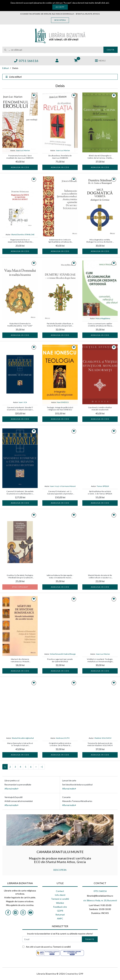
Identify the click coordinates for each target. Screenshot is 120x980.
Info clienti (60, 895)
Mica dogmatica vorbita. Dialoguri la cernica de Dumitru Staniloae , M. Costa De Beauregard (100, 241)
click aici (105, 3)
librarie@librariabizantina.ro (100, 896)
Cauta (111, 50)
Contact (60, 891)
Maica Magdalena (103, 318)
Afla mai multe (11, 789)
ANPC (60, 918)
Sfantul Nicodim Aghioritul (23, 738)
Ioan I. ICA (23, 402)
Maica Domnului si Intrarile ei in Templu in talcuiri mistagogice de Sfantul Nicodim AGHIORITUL (20, 745)
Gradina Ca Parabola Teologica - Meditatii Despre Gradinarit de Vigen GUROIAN (20, 577)
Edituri (6, 68)
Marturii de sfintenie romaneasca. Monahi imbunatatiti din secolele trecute (20, 660)
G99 (81, 974)
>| (42, 767)
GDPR (60, 911)
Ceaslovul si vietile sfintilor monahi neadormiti (100, 409)
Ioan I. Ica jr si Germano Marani (63, 486)
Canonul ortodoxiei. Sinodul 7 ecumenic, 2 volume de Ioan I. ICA (20, 409)
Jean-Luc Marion (23, 150)
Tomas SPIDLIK (103, 486)
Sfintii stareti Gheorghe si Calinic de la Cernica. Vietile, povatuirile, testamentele (100, 157)
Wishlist (60, 903)
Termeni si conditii (60, 899)
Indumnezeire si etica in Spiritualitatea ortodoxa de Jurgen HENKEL (60, 241)
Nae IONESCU (63, 402)
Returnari (60, 915)
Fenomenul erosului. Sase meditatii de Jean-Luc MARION (20, 157)
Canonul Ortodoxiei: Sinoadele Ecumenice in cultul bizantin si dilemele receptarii (20, 493)
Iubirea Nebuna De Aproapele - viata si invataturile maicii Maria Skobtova (60, 577)
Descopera (60, 20)
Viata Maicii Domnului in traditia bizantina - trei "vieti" (20, 325)
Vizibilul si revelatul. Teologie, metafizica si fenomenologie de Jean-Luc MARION (100, 660)
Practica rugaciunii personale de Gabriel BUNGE (60, 660)
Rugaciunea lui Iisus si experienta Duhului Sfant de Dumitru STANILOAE (20, 241)
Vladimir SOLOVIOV (103, 738)
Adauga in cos (20, 167)
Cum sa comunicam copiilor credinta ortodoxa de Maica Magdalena (100, 325)
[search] (53, 50)
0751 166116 (26, 61)
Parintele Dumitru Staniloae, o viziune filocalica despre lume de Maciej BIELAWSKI (60, 325)
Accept (60, 7)
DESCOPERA (60, 870)
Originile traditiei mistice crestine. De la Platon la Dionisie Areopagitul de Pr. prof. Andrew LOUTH (60, 745)
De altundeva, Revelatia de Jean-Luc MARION (60, 157)
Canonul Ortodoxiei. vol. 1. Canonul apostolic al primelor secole (60, 493)
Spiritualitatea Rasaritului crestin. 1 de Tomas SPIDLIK (100, 492)
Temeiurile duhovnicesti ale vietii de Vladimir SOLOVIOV (100, 744)
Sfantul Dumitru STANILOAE (23, 234)
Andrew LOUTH (63, 738)
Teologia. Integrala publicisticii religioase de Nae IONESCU (60, 409)
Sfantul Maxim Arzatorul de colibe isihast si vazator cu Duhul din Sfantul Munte (100, 577)
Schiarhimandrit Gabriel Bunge (63, 654)
